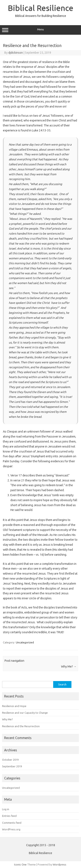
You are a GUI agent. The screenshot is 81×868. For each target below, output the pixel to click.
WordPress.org (11, 829)
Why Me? (69, 666)
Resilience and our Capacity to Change (25, 713)
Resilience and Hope (14, 706)
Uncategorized (25, 642)
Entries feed (9, 816)
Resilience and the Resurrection (21, 726)
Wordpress (60, 864)
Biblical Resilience (41, 8)
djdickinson (16, 53)
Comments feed (12, 823)
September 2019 (12, 766)
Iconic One (20, 864)
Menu (40, 30)
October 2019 (10, 760)
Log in (6, 809)
